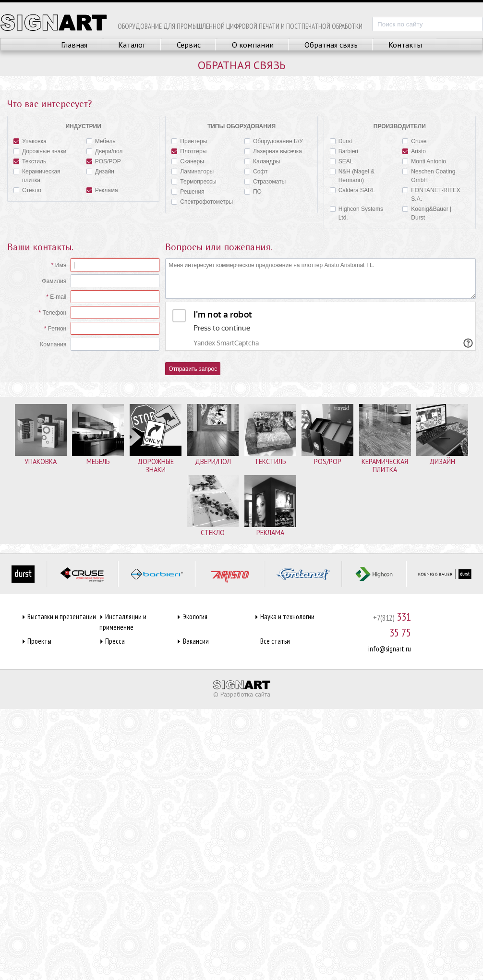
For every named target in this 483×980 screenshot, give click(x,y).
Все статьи (275, 641)
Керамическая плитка (37, 175)
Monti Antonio (424, 161)
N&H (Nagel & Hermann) (352, 175)
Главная (74, 45)
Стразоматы (265, 181)
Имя (61, 265)
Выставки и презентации (62, 617)
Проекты (39, 641)
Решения (188, 191)
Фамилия (54, 281)
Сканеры (187, 161)
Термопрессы (194, 181)
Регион (57, 329)
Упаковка (30, 141)
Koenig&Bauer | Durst (427, 213)
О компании (253, 45)
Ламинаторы (193, 171)
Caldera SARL (353, 190)
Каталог (132, 45)
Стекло (27, 190)
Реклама (102, 190)
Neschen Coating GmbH (429, 175)
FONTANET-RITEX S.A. (431, 194)
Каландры (262, 161)
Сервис (189, 45)
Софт (256, 171)
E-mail (58, 297)
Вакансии (196, 641)
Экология (195, 617)
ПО (253, 191)
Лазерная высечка (273, 151)
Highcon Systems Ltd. (356, 213)
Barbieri (344, 151)
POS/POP (104, 161)
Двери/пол (105, 151)
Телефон (54, 313)
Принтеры (189, 141)
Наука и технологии (287, 617)
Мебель (101, 141)
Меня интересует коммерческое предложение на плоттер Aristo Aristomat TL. (320, 279)
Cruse (414, 141)
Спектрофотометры (202, 201)
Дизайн (100, 171)
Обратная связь (331, 45)
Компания (53, 344)
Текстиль (30, 161)
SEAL (342, 161)
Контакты (405, 45)
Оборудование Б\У (274, 141)
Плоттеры (189, 151)
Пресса (115, 641)
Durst (341, 141)
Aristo (414, 151)
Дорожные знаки (40, 151)
